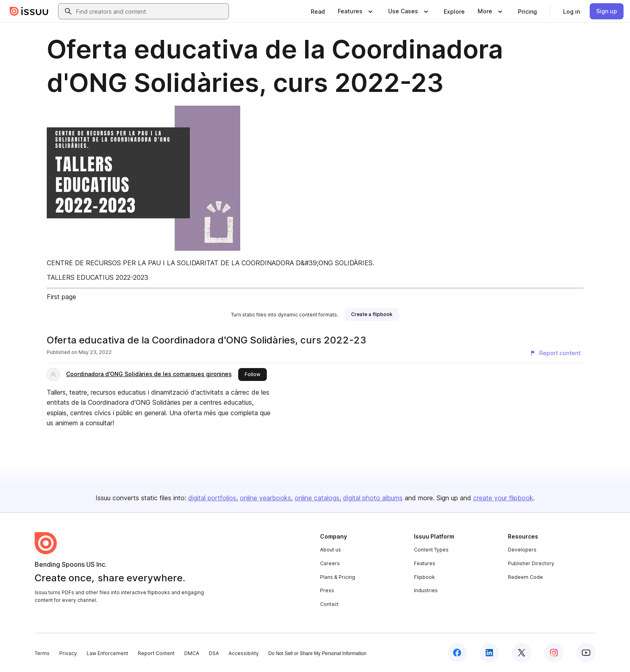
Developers (522, 550)
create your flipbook (503, 498)
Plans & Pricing (338, 577)
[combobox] (151, 11)
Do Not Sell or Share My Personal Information (317, 653)
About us (331, 550)
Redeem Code (525, 577)
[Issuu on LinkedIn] (489, 653)
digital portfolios (212, 498)
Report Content (156, 653)
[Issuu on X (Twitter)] (522, 653)
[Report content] (555, 353)
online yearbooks (265, 498)
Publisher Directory (531, 563)
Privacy (68, 653)
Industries (426, 590)
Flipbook (424, 577)
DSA (214, 653)
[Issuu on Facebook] (457, 653)
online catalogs (317, 498)
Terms (42, 653)
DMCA (192, 653)
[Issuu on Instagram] (554, 653)
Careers (330, 563)
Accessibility (244, 653)
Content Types (431, 550)
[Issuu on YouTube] (586, 653)
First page (61, 297)
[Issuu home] (29, 11)
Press (327, 590)
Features (425, 563)
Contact (329, 604)
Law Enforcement (107, 653)
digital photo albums (373, 498)
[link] (318, 11)
